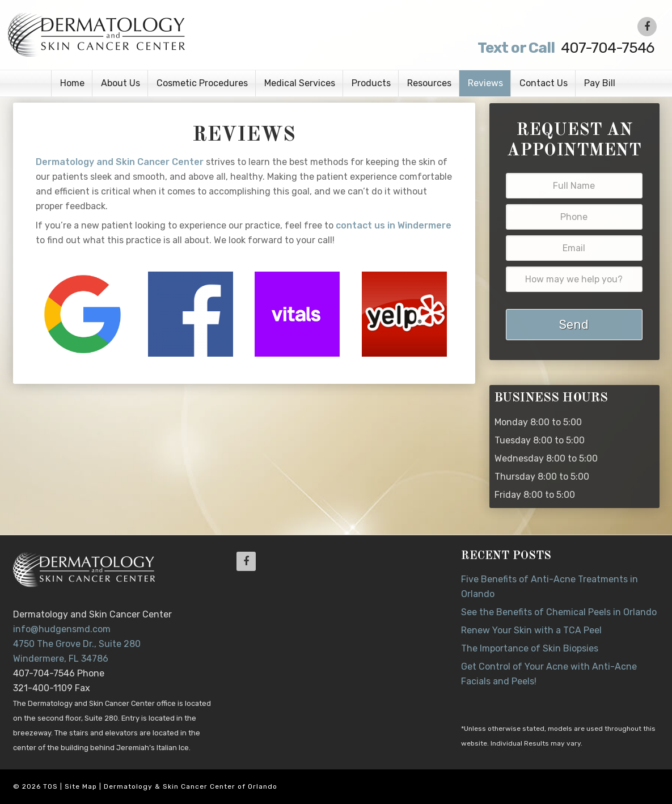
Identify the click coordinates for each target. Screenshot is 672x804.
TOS (50, 786)
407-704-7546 (564, 48)
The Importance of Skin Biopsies (530, 648)
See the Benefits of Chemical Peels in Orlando (559, 612)
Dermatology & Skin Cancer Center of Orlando (191, 786)
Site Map (81, 786)
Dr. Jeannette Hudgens (150, 34)
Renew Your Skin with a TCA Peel (531, 630)
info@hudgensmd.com (62, 629)
